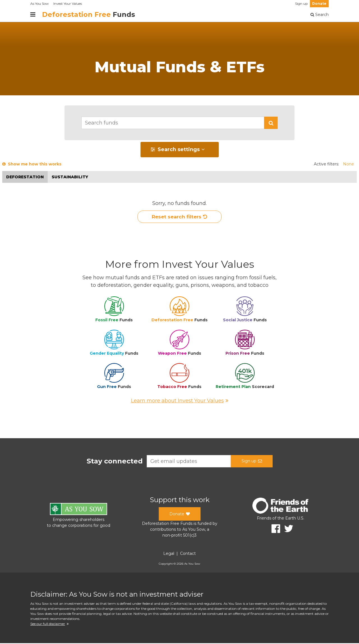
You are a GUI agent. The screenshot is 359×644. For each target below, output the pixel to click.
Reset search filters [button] (180, 217)
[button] (271, 123)
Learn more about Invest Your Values (180, 401)
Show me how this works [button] (32, 164)
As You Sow (40, 4)
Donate (319, 4)
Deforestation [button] (25, 177)
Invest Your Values (68, 4)
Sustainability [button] (70, 177)
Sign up (301, 4)
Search (320, 15)
